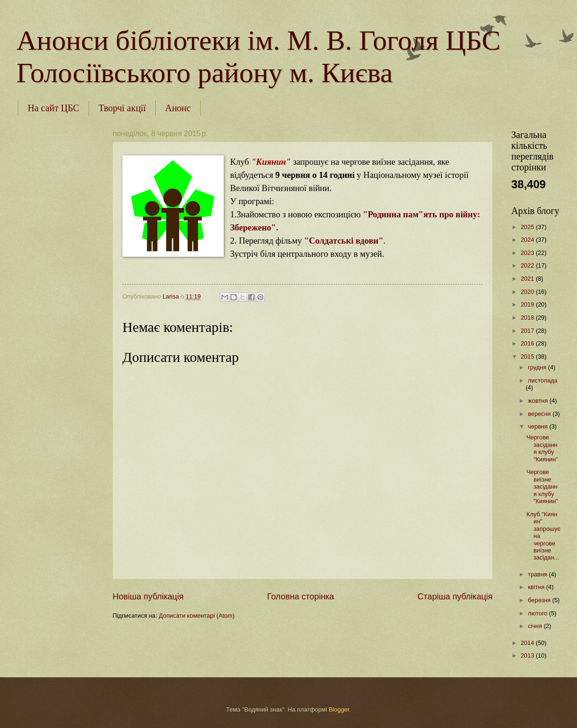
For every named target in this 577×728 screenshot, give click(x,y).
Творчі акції (122, 108)
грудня (538, 367)
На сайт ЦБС (53, 108)
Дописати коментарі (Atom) (197, 616)
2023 (528, 253)
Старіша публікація (455, 597)
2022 (528, 265)
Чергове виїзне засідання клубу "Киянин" (542, 487)
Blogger (339, 709)
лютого (538, 613)
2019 (528, 304)
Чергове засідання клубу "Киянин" (542, 448)
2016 (528, 343)
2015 (528, 356)
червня (539, 426)
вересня (540, 414)
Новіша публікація (148, 597)
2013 (528, 655)
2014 (528, 643)
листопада (543, 380)
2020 (528, 292)
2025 (528, 227)
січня (536, 626)
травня (538, 574)
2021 (528, 279)
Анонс (178, 108)
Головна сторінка (300, 597)
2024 (528, 240)
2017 (528, 331)
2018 (528, 318)
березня (540, 600)
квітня (537, 587)
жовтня (539, 401)
